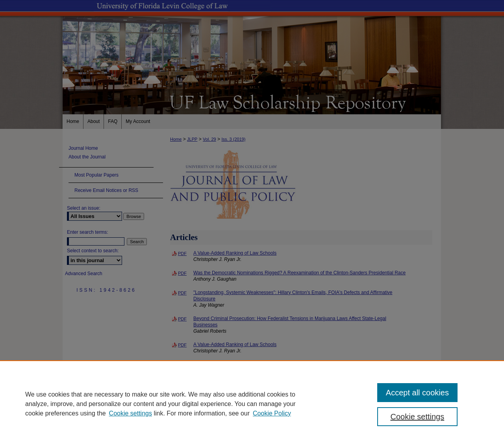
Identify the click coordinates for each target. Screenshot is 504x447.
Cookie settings (131, 413)
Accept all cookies (417, 393)
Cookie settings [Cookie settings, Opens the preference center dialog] (418, 417)
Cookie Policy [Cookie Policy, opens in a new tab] (272, 413)
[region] (252, 404)
